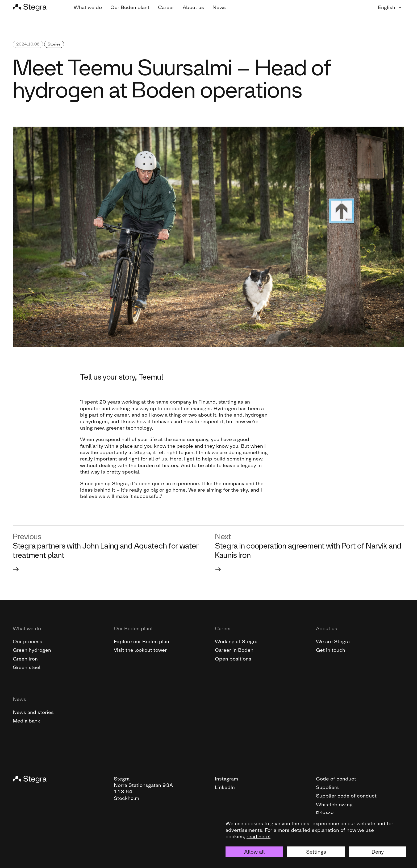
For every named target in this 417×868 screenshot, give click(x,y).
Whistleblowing (334, 805)
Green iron (25, 659)
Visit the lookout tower (140, 650)
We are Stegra (333, 641)
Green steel (27, 667)
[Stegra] (37, 7)
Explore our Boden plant (142, 641)
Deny (378, 852)
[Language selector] (391, 7)
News (219, 7)
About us (193, 7)
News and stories (33, 712)
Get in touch (331, 650)
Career (166, 7)
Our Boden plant (130, 7)
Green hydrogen (32, 650)
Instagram (226, 779)
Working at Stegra (236, 641)
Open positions (233, 659)
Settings (316, 852)
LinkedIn (225, 787)
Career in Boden (234, 650)
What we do (88, 7)
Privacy (325, 813)
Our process (28, 641)
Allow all (254, 852)
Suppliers (327, 787)
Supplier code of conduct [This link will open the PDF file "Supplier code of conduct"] (346, 796)
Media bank (26, 721)
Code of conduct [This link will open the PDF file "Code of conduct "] (336, 779)
